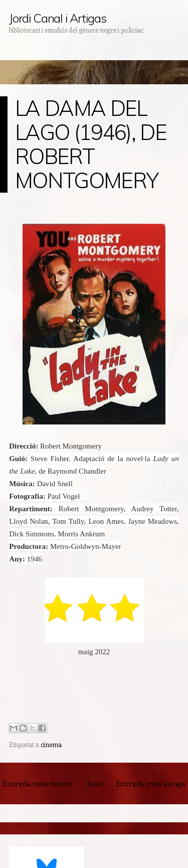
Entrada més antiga (151, 783)
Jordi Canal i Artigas (57, 18)
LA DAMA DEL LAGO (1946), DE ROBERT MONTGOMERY (91, 144)
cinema (51, 744)
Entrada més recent (38, 783)
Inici (95, 783)
